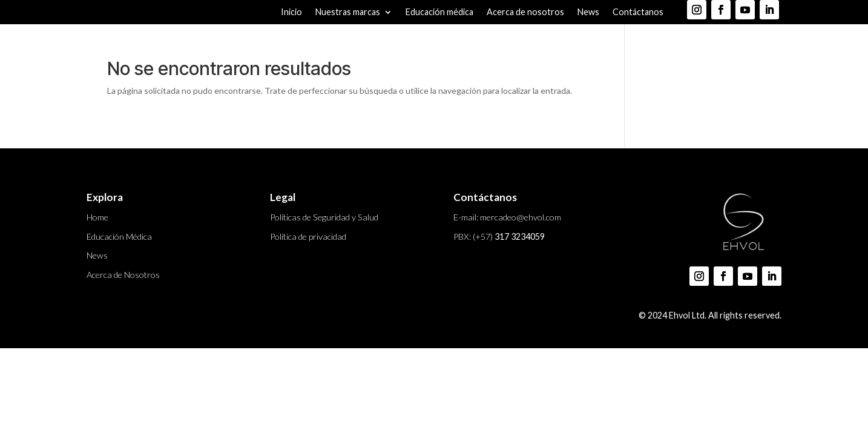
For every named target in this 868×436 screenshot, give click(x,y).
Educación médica (439, 12)
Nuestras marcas (348, 12)
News (588, 12)
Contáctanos (638, 12)
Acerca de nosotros (525, 12)
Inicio (291, 12)
